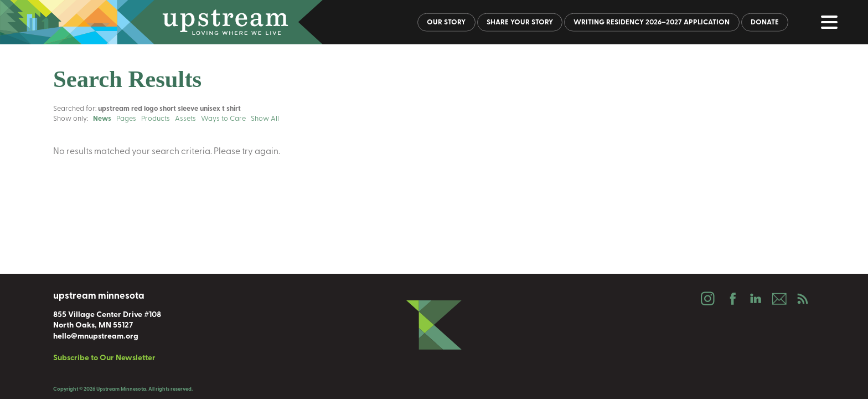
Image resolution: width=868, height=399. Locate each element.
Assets (185, 119)
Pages (126, 119)
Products (156, 119)
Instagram (707, 299)
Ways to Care (223, 119)
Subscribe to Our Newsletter (104, 358)
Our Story (446, 22)
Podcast (803, 299)
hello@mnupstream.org (96, 337)
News (102, 119)
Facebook (731, 299)
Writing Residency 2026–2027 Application (652, 22)
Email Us (779, 299)
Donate (765, 22)
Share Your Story (520, 22)
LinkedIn (755, 299)
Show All (265, 119)
